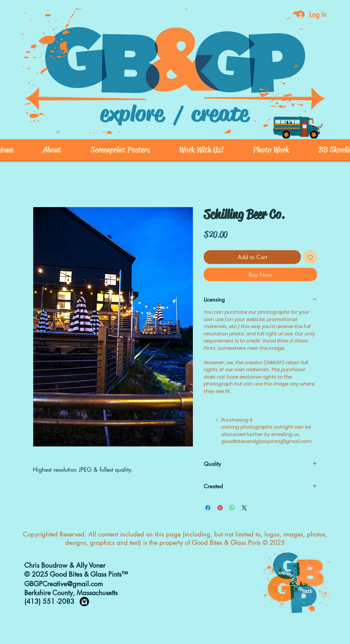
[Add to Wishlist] (310, 257)
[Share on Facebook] (208, 508)
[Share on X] (244, 508)
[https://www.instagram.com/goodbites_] (84, 602)
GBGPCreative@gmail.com (64, 584)
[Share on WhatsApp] (232, 508)
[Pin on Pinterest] (220, 508)
